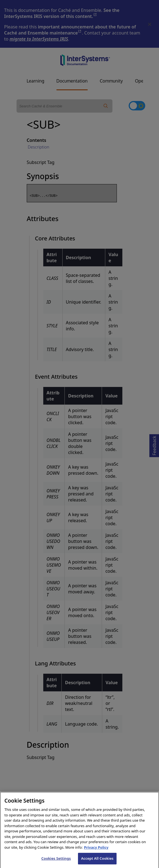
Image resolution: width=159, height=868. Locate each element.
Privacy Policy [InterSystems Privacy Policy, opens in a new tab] (96, 853)
